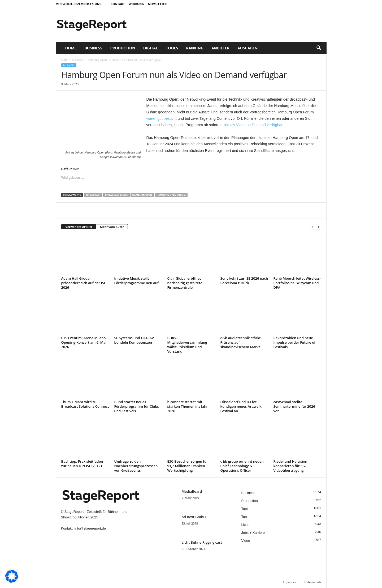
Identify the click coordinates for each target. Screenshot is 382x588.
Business (93, 48)
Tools (172, 48)
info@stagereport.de (90, 528)
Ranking (195, 48)
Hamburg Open (142, 195)
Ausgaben (248, 48)
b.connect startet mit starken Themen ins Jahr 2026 (188, 406)
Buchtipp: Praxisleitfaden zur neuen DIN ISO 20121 (82, 464)
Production (123, 48)
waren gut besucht (162, 118)
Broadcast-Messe (116, 195)
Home (71, 48)
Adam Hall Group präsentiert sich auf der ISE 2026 (84, 283)
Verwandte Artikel (79, 227)
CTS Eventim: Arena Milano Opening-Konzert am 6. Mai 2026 (84, 342)
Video (246, 541)
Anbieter (220, 48)
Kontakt (118, 4)
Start (64, 60)
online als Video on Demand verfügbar (251, 125)
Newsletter (157, 4)
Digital (151, 48)
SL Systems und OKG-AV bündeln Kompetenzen (134, 340)
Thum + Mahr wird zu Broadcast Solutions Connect (85, 404)
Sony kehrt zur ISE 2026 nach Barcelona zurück (244, 281)
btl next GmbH (194, 517)
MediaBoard (192, 491)
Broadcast (93, 195)
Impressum (291, 582)
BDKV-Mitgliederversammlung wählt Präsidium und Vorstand (187, 345)
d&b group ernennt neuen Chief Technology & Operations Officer (242, 466)
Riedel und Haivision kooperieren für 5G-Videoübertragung (290, 466)
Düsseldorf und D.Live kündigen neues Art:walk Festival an (241, 406)
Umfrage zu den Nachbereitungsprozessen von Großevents (136, 466)
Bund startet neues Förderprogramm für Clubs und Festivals (137, 406)
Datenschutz (313, 582)
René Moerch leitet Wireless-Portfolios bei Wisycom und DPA (297, 283)
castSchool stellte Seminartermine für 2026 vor (294, 406)
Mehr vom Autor (112, 227)
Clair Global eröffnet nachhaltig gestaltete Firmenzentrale (185, 283)
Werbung (136, 4)
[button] (319, 48)
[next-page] (319, 227)
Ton (244, 517)
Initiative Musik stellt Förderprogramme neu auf (136, 281)
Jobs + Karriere (253, 533)
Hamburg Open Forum (171, 195)
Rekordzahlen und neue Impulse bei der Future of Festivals (294, 342)
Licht (245, 525)
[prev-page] (312, 227)
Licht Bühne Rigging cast (202, 542)
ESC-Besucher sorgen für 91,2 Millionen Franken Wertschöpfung (188, 466)
